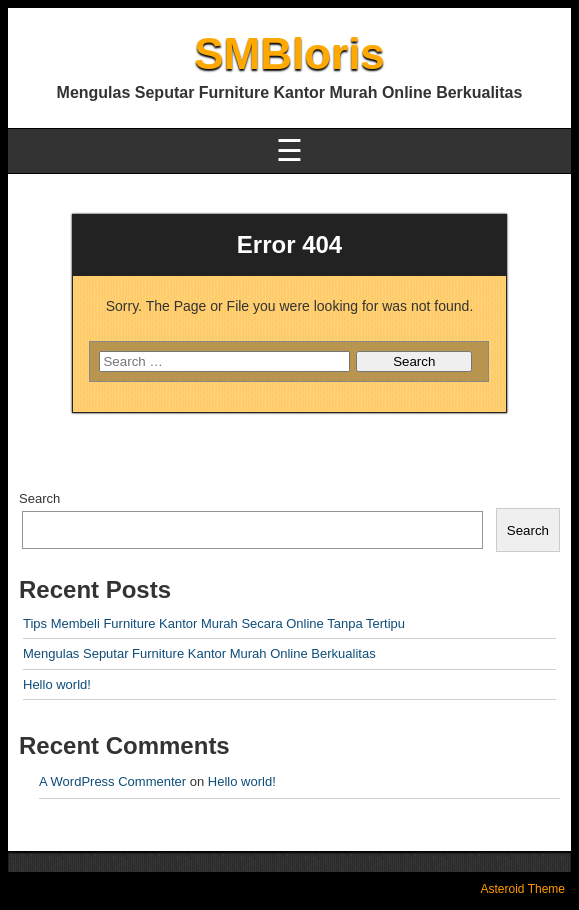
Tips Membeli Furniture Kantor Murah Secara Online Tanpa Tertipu (214, 623)
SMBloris (289, 53)
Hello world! (57, 684)
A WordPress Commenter (112, 781)
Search (39, 498)
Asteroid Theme (523, 889)
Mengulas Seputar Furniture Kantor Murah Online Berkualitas (199, 653)
